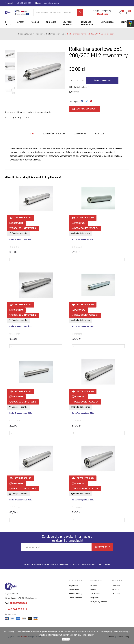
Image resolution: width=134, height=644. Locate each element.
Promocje (116, 586)
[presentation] (43, 556)
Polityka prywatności (99, 602)
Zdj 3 (20, 118)
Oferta (93, 590)
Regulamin (95, 598)
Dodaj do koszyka (103, 80)
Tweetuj (87, 101)
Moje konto (74, 586)
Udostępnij (82, 101)
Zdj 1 (7, 118)
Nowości (115, 590)
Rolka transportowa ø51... (21, 240)
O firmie (94, 586)
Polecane (116, 594)
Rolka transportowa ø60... (21, 326)
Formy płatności (76, 598)
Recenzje (99, 134)
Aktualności (95, 594)
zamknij (66, 639)
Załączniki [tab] (80, 134)
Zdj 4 (27, 118)
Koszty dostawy (75, 594)
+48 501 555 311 (23, 3)
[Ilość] (77, 80)
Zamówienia (74, 590)
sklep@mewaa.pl (51, 3)
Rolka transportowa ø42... (83, 326)
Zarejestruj (106, 11)
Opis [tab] (32, 134)
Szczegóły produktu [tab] (54, 134)
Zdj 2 (14, 118)
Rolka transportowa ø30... (83, 240)
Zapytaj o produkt (84, 109)
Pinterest (91, 101)
